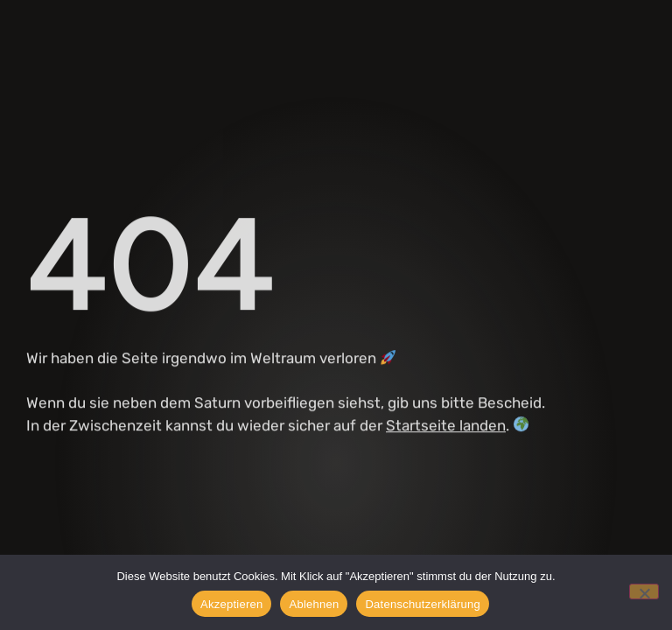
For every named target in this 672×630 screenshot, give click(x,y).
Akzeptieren (231, 604)
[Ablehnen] (644, 591)
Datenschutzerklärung (422, 604)
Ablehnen (314, 604)
